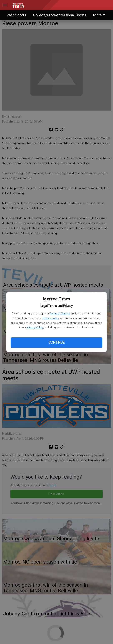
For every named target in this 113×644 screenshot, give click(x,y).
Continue (56, 343)
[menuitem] (100, 15)
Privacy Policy (50, 318)
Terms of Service (60, 314)
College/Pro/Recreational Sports (60, 15)
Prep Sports (16, 15)
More (100, 15)
